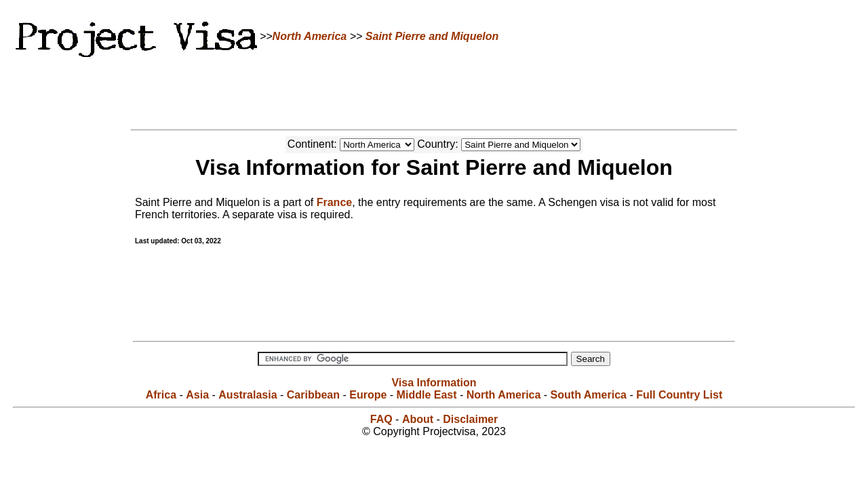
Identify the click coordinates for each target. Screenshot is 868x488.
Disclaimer (470, 419)
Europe (368, 395)
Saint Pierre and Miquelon (432, 36)
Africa (161, 395)
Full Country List (679, 395)
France (334, 202)
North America (310, 36)
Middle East (427, 395)
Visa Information (434, 383)
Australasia (248, 395)
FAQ (381, 419)
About (418, 419)
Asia (197, 395)
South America (589, 395)
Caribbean (313, 395)
